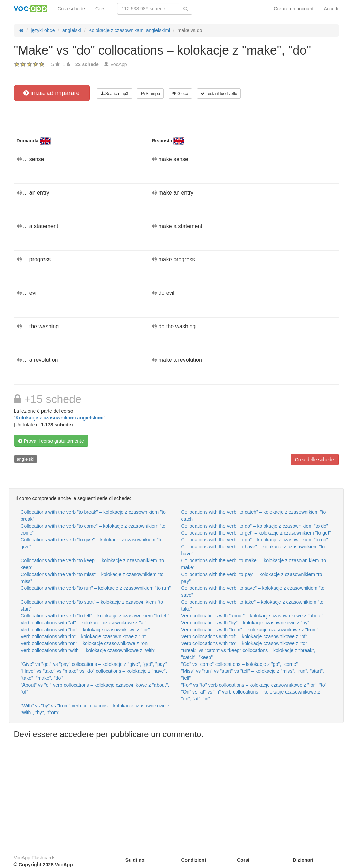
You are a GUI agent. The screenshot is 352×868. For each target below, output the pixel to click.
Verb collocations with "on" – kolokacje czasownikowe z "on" (85, 643)
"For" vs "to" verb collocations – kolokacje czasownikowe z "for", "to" (254, 685)
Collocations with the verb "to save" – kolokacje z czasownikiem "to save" (253, 592)
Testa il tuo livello (219, 94)
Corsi (101, 9)
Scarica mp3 (115, 94)
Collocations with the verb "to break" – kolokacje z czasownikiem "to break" (93, 516)
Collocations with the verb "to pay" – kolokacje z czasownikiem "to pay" (252, 578)
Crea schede (71, 9)
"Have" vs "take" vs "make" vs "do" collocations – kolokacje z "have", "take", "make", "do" (94, 674)
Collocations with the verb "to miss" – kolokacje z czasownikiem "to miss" (92, 578)
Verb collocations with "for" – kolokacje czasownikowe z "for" (85, 630)
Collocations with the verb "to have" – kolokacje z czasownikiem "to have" (253, 550)
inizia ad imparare (51, 93)
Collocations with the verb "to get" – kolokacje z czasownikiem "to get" (256, 533)
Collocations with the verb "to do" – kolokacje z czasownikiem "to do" (255, 526)
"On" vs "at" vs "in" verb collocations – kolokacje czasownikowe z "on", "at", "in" (251, 695)
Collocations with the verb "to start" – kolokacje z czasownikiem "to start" (92, 605)
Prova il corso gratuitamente (51, 441)
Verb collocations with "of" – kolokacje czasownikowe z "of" (244, 636)
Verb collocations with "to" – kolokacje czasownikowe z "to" (244, 643)
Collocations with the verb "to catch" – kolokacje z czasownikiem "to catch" (254, 516)
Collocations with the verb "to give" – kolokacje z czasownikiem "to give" (92, 543)
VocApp (118, 64)
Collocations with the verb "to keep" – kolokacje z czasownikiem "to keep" (93, 564)
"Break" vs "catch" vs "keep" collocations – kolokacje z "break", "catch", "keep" (248, 654)
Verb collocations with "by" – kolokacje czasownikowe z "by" (245, 623)
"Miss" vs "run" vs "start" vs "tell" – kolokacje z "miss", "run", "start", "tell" (253, 674)
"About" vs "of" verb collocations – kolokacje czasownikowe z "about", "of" (95, 688)
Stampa (150, 94)
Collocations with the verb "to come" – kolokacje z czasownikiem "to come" (93, 529)
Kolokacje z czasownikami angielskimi (59, 418)
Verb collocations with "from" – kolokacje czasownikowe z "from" (250, 630)
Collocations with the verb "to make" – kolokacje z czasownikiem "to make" (254, 564)
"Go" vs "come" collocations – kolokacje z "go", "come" (240, 664)
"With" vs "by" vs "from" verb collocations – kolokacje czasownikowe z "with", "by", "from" (95, 709)
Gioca (180, 94)
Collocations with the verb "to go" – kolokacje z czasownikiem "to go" (255, 540)
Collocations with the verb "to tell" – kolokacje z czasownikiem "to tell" (95, 616)
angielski (25, 459)
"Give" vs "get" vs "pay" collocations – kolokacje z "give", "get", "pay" (94, 664)
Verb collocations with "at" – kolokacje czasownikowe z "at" (84, 623)
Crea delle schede (315, 460)
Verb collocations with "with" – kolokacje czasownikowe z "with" (88, 650)
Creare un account (293, 9)
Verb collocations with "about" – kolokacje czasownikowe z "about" (252, 616)
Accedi (331, 9)
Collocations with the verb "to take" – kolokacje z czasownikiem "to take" (253, 605)
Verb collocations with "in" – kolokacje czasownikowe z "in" (83, 636)
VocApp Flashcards (35, 858)
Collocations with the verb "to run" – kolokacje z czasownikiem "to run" (96, 588)
